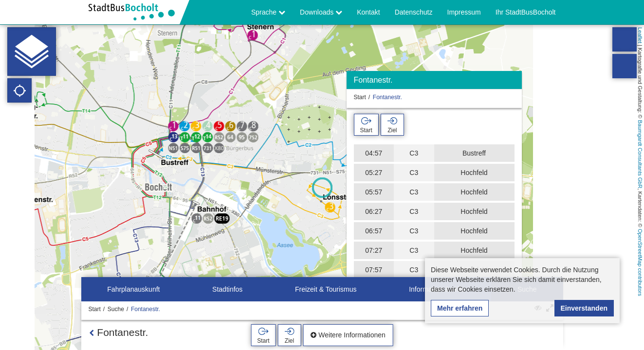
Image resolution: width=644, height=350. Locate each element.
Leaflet (640, 35)
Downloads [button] (321, 12)
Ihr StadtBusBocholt (526, 12)
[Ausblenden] (513, 82)
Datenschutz (414, 12)
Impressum (464, 12)
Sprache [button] (268, 12)
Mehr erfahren (460, 308)
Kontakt (368, 12)
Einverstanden (584, 308)
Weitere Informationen (348, 335)
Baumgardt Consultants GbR (640, 154)
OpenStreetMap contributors (640, 262)
